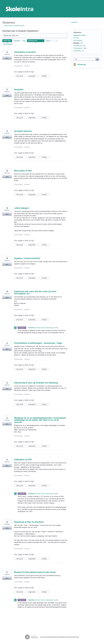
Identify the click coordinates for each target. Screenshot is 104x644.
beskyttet (19, 90)
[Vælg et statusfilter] (52, 41)
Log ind (73, 22)
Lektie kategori (21, 208)
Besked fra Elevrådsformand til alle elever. (35, 572)
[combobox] (85, 59)
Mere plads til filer (23, 171)
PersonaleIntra (78, 48)
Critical (46, 76)
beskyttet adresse (23, 131)
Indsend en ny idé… (80, 35)
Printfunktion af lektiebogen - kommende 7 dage (38, 343)
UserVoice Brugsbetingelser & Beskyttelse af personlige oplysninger (60, 637)
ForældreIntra (78, 46)
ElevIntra (27, 66)
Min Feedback (8, 44)
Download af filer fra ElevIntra (29, 522)
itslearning (81, 64)
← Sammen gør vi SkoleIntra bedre (13, 26)
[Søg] (97, 59)
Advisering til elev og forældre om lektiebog (36, 383)
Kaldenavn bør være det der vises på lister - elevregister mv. (36, 293)
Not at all (21, 76)
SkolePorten (77, 51)
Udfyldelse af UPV (23, 460)
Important (33, 76)
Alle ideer (76, 38)
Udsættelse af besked (25, 52)
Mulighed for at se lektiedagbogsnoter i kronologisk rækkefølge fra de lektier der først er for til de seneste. (40, 420)
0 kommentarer (18, 66)
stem (7, 58)
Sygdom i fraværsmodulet (27, 258)
